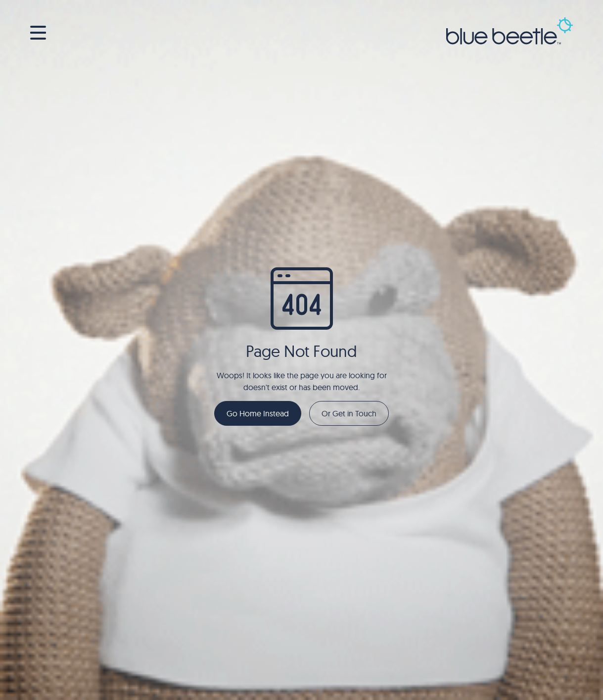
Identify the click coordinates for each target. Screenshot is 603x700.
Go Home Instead (258, 413)
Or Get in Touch (349, 413)
